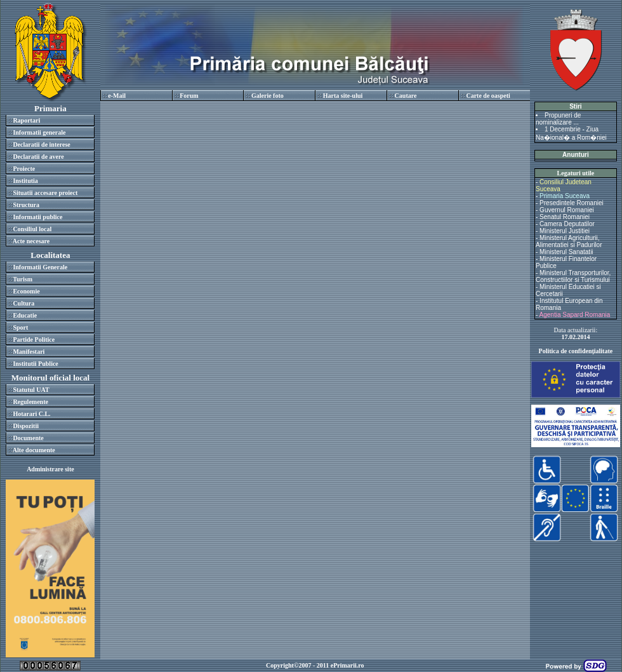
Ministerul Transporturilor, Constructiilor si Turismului (573, 276)
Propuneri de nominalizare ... (558, 119)
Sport (20, 327)
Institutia (25, 181)
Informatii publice (37, 217)
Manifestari (29, 352)
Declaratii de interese (41, 144)
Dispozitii (26, 426)
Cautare (406, 96)
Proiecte (24, 169)
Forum (189, 96)
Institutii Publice (35, 364)
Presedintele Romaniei (572, 203)
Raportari (26, 120)
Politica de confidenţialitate (576, 351)
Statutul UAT (31, 390)
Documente (28, 438)
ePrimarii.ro (347, 665)
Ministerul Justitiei (565, 231)
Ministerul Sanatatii (566, 252)
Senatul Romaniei (565, 217)
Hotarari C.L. (31, 414)
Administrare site (50, 469)
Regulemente (30, 402)
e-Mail (117, 96)
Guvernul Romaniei (567, 210)
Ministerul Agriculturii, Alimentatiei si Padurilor (569, 241)
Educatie (25, 315)
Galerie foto (268, 96)
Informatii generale (39, 132)
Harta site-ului (343, 96)
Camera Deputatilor (567, 224)
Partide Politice (34, 339)
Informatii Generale (40, 267)
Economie (26, 291)
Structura (26, 205)
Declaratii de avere (38, 157)
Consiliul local (32, 229)
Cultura (23, 303)
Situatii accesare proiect (45, 193)
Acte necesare (31, 241)
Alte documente (34, 450)
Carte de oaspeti (488, 96)
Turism (23, 279)
